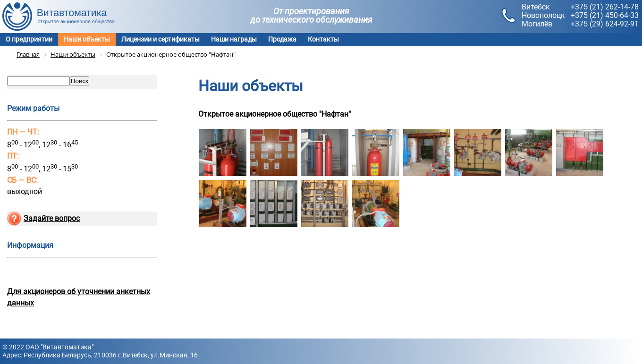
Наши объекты (87, 39)
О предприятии (29, 39)
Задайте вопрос (52, 218)
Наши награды (234, 39)
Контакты (323, 39)
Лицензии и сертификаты (160, 39)
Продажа (282, 39)
